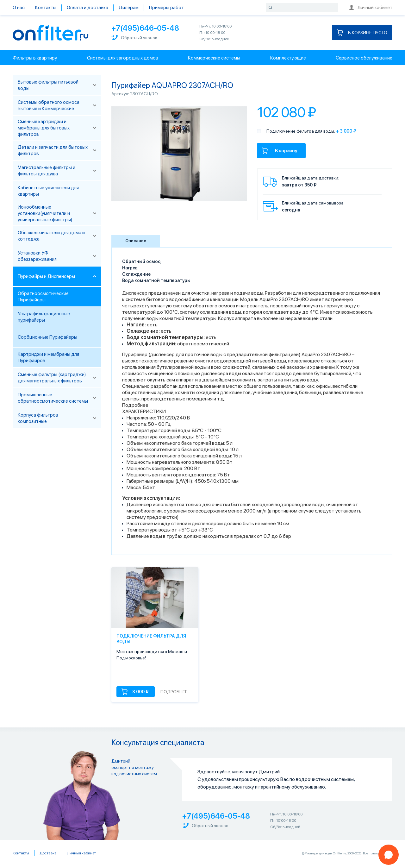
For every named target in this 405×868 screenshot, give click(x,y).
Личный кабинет (371, 8)
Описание (136, 241)
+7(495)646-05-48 (145, 28)
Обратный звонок (134, 38)
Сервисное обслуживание (364, 58)
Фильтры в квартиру (35, 58)
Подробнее (135, 405)
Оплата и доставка (87, 8)
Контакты (46, 8)
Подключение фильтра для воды (151, 639)
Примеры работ (166, 8)
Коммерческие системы (214, 58)
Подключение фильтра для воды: (301, 131)
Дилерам (129, 8)
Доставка (48, 853)
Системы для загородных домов (123, 58)
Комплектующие (288, 58)
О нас (19, 8)
